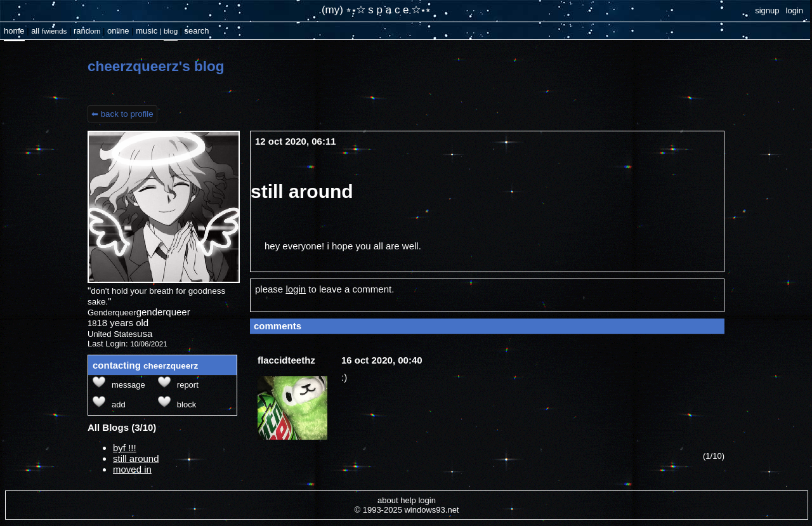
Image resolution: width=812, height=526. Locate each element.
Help (408, 500)
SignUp (767, 10)
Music (147, 31)
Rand (87, 31)
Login (795, 10)
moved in (132, 469)
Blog (171, 31)
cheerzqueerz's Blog (156, 66)
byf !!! (125, 448)
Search (196, 31)
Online (118, 31)
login (296, 289)
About (388, 500)
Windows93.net (431, 510)
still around (136, 458)
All (49, 31)
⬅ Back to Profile (122, 114)
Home (14, 31)
